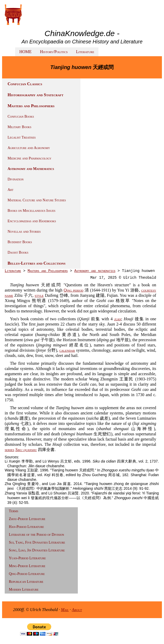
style (39, 295)
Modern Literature (24, 589)
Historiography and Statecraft (36, 95)
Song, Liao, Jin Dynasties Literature (37, 550)
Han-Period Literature (26, 527)
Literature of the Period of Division (36, 535)
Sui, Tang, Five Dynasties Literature (37, 542)
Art (10, 190)
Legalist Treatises (22, 137)
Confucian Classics (25, 84)
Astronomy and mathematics (95, 271)
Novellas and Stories (24, 232)
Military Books (19, 127)
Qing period (74, 290)
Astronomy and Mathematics (31, 169)
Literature (85, 52)
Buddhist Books (20, 242)
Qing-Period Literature (27, 574)
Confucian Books (21, 116)
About (77, 610)
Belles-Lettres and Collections (37, 263)
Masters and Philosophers (31, 106)
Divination (16, 179)
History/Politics (54, 52)
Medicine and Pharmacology (30, 158)
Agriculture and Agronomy (29, 148)
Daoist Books (18, 252)
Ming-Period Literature (27, 566)
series (10, 450)
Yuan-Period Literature (27, 558)
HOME (25, 52)
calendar (67, 350)
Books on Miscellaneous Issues (31, 211)
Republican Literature (26, 582)
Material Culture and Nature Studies (37, 200)
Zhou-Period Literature (27, 519)
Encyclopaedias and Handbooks (32, 221)
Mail (65, 610)
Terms (14, 511)
